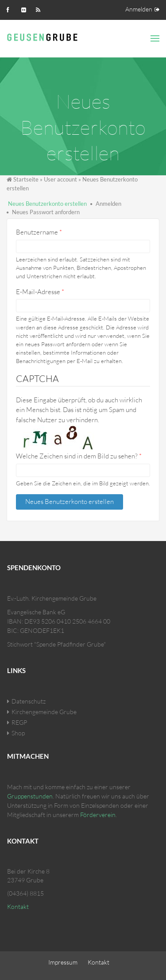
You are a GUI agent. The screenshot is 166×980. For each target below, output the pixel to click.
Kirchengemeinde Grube (44, 712)
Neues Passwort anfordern (46, 212)
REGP (19, 722)
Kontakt (18, 906)
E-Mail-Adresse (40, 292)
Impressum (63, 962)
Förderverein (98, 815)
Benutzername (39, 232)
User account (60, 179)
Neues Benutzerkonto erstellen (47, 204)
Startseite (26, 179)
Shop (18, 733)
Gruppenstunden (30, 796)
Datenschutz (29, 701)
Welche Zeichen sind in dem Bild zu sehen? (79, 456)
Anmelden (139, 9)
